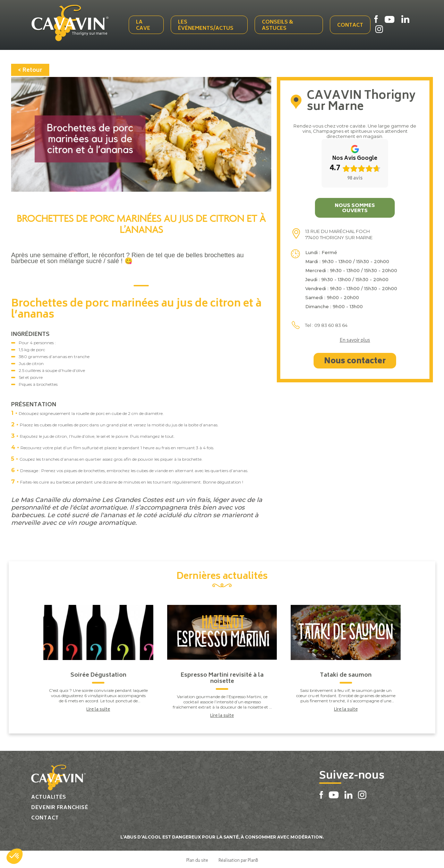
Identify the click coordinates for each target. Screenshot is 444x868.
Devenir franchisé (60, 806)
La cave (144, 25)
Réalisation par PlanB (238, 859)
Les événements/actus (207, 25)
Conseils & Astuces (278, 25)
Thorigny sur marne (92, 34)
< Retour (30, 69)
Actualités (49, 796)
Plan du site (197, 859)
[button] (15, 856)
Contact (350, 25)
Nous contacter (355, 360)
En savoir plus (355, 340)
